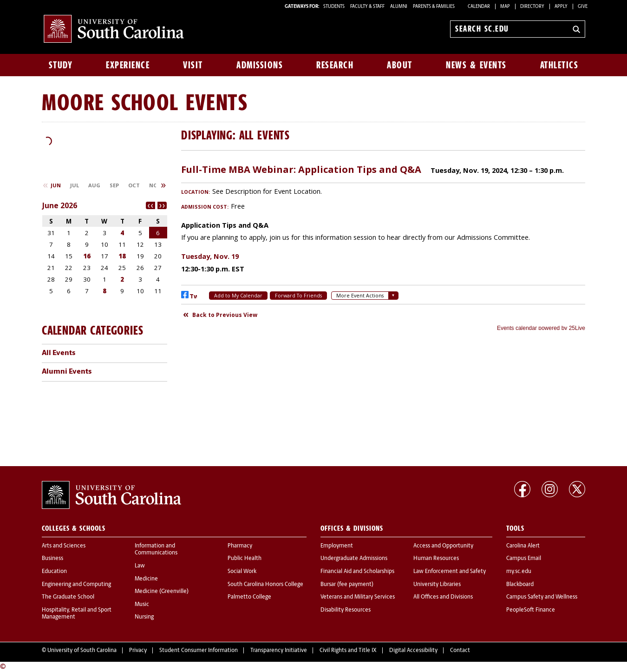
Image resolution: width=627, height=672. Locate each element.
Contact (460, 651)
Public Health (245, 559)
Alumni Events (67, 372)
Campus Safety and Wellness (542, 597)
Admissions (260, 65)
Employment (337, 546)
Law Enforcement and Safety (450, 572)
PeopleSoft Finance (531, 610)
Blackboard (520, 585)
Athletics (559, 65)
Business (52, 559)
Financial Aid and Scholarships (357, 572)
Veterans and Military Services (358, 597)
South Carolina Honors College (265, 585)
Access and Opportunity (443, 546)
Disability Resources (346, 610)
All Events (59, 353)
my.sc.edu (519, 572)
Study (61, 65)
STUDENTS (334, 7)
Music (142, 605)
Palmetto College (249, 597)
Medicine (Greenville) (162, 592)
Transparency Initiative (279, 651)
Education (54, 572)
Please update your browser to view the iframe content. (383, 244)
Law (140, 566)
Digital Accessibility (413, 651)
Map (505, 7)
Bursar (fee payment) (347, 585)
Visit (193, 65)
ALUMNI (399, 7)
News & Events (476, 65)
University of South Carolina (82, 651)
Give (583, 7)
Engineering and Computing (76, 585)
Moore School (110, 102)
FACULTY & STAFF (367, 7)
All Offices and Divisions (443, 597)
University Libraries (437, 585)
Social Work (242, 572)
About (400, 65)
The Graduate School (68, 597)
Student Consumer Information (199, 651)
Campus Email (524, 559)
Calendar (479, 7)
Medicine (146, 579)
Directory (532, 7)
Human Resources (436, 559)
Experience (128, 65)
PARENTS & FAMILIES (434, 7)
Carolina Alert (523, 546)
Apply (561, 7)
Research (335, 65)
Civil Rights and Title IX (348, 651)
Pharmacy (240, 546)
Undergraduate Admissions (354, 559)
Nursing (144, 617)
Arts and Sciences (64, 546)
